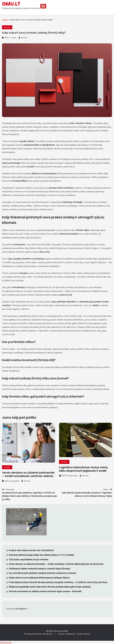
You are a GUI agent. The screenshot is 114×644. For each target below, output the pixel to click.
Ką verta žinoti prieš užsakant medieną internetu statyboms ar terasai (42, 573)
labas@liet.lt (21, 609)
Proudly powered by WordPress (39, 634)
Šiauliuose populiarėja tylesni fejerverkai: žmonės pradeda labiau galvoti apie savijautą (50, 587)
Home (5, 20)
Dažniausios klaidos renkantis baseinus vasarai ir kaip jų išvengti (39, 569)
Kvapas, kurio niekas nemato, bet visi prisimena (31, 550)
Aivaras (24, 38)
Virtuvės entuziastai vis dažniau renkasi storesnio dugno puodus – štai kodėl (45, 591)
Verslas (7, 27)
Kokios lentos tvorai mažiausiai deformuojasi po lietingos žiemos (39, 578)
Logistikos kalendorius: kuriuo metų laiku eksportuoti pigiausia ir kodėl (83, 469)
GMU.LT (11, 4)
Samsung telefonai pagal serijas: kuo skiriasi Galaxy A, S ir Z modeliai (41, 555)
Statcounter (6, 642)
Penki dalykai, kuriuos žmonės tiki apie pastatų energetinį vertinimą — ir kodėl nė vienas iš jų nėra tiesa (58, 582)
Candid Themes (83, 634)
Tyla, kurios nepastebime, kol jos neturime (29, 559)
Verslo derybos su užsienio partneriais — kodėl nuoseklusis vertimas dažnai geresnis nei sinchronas (28, 476)
